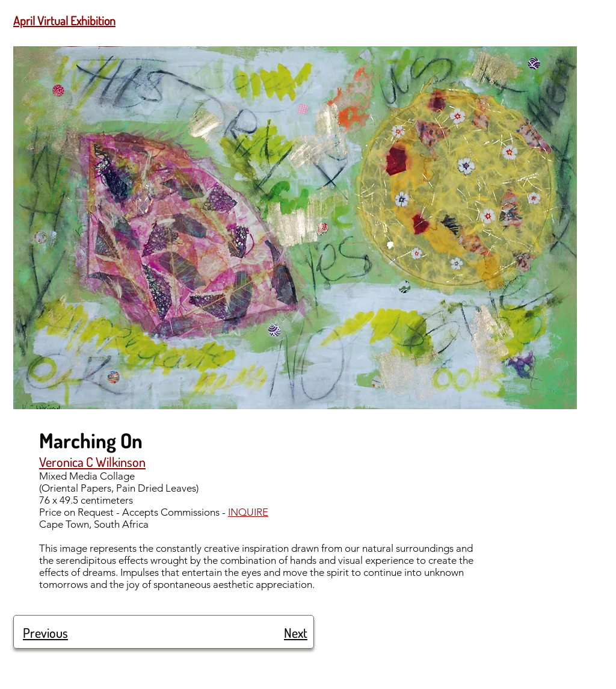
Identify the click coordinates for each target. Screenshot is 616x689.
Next (296, 632)
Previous (45, 632)
